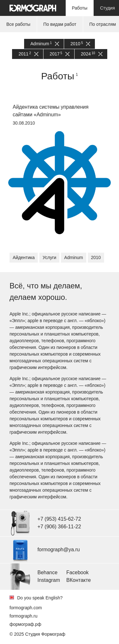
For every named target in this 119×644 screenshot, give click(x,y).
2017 (60, 54)
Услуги (49, 257)
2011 (28, 54)
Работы (80, 8)
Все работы (18, 24)
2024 (92, 54)
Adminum (45, 44)
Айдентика (24, 257)
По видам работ (60, 24)
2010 (80, 44)
